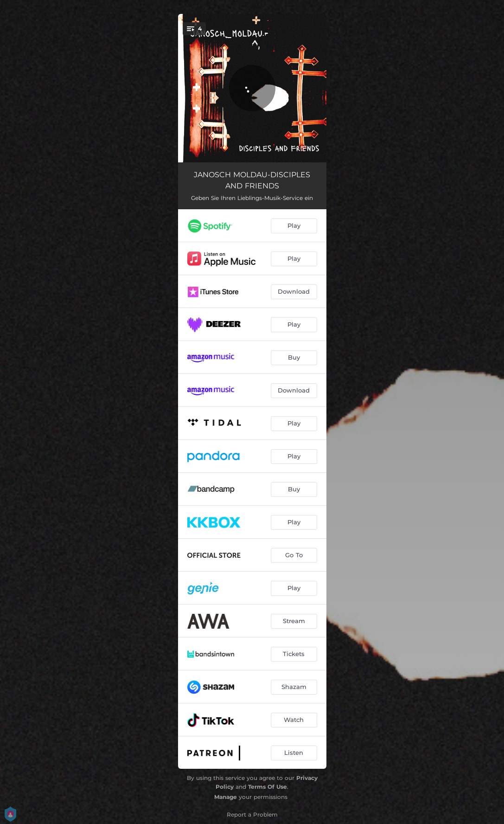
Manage (226, 797)
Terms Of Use (268, 787)
